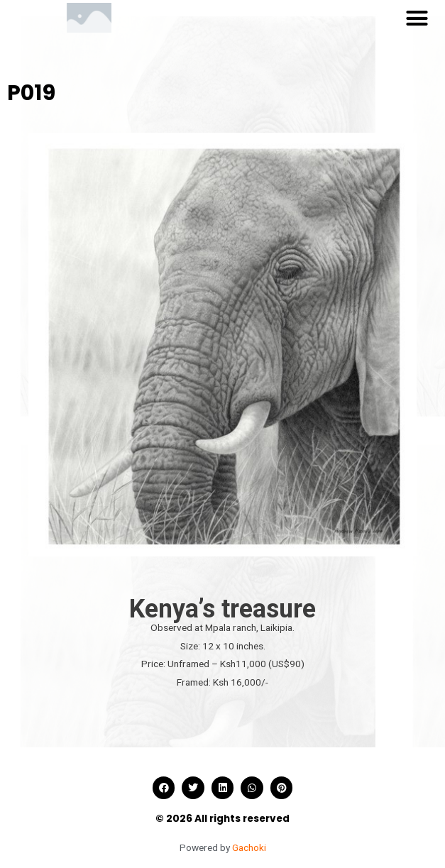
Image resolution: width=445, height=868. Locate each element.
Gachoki (249, 847)
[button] (417, 18)
